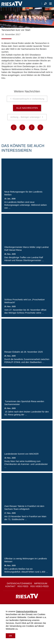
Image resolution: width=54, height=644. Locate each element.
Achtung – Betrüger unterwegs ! (26, 117)
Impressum (41, 583)
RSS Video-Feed (40, 586)
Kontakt (10, 586)
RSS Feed (23, 586)
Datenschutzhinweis (19, 583)
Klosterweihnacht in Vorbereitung (28, 99)
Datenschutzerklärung (27, 611)
